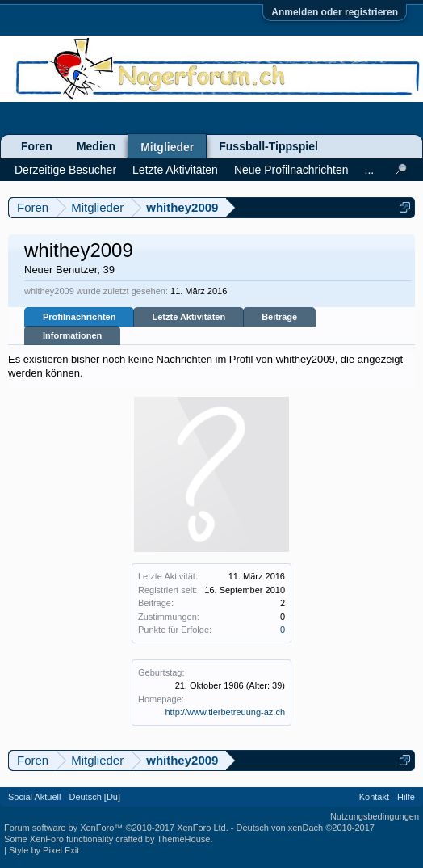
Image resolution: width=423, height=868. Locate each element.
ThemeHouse (183, 839)
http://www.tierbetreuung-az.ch (225, 712)
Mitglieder (167, 147)
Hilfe (406, 797)
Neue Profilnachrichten (291, 170)
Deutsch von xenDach (306, 828)
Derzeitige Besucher (65, 170)
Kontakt (374, 797)
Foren (37, 146)
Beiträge (279, 317)
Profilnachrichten (79, 317)
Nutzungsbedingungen (375, 816)
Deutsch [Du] (94, 797)
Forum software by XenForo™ (116, 828)
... (370, 170)
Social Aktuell (34, 797)
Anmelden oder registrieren (335, 12)
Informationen (72, 335)
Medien (96, 146)
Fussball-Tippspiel (268, 146)
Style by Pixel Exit (44, 850)
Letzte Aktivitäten (188, 317)
